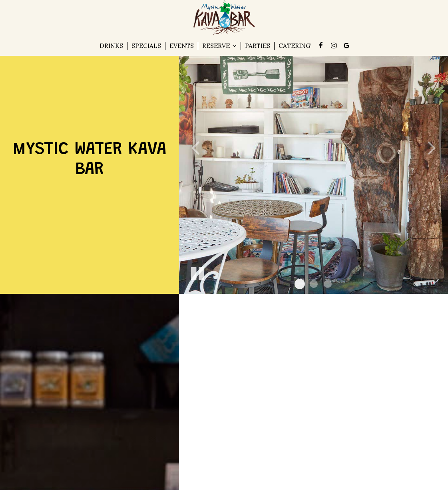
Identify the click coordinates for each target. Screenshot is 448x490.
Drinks (111, 46)
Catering (295, 46)
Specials (146, 46)
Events (182, 46)
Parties (258, 46)
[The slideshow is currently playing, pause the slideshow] (197, 272)
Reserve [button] (219, 46)
